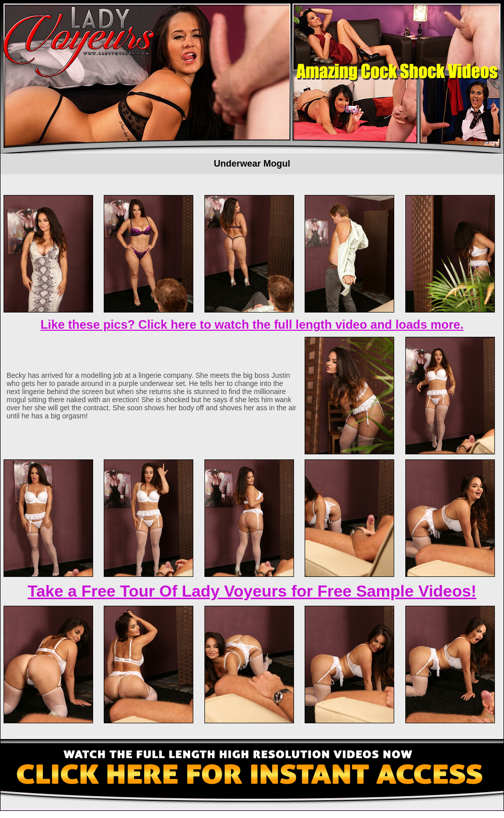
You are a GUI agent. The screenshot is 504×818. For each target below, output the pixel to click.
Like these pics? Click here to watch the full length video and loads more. (252, 324)
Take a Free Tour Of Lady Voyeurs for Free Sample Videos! (252, 591)
